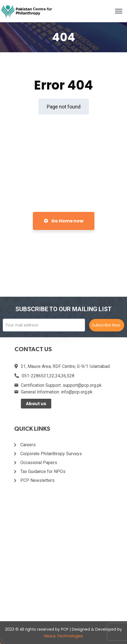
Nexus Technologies (64, 636)
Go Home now (64, 221)
